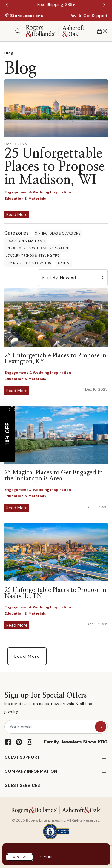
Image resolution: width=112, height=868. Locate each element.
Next (105, 5)
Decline (46, 857)
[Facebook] (8, 742)
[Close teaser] (12, 409)
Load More (27, 656)
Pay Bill (76, 16)
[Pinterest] (19, 742)
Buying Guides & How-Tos (28, 263)
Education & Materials (26, 241)
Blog (9, 53)
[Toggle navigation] (7, 31)
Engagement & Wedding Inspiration (37, 248)
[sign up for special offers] (101, 727)
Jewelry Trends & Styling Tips (33, 255)
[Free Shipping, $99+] (56, 4)
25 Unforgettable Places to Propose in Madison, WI (55, 167)
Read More (17, 214)
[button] (7, 434)
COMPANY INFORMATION (31, 771)
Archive (64, 263)
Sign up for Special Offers (56, 704)
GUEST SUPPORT (22, 757)
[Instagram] (30, 742)
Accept (20, 857)
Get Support (95, 16)
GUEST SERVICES (22, 785)
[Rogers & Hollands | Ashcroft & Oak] (55, 31)
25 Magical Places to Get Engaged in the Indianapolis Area (54, 476)
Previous (7, 5)
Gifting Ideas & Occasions (58, 233)
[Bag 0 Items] (101, 31)
